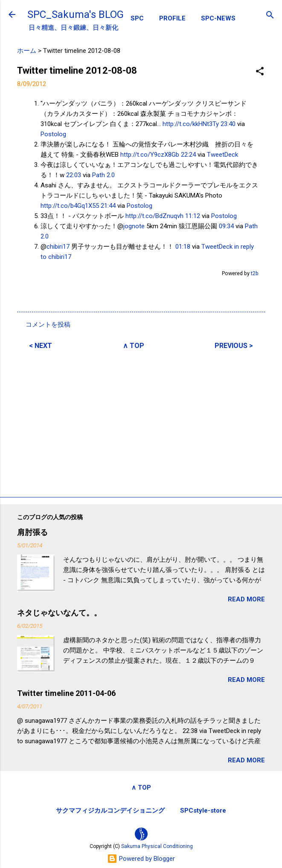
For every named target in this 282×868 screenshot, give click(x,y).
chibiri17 (58, 247)
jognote (134, 226)
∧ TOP (134, 346)
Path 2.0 (103, 175)
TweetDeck (222, 155)
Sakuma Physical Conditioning (157, 846)
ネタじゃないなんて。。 (59, 613)
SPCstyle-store (203, 811)
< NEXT (41, 346)
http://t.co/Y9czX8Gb (150, 155)
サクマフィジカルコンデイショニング (110, 811)
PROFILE (172, 18)
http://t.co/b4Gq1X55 (70, 206)
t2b (255, 273)
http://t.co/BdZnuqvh (154, 216)
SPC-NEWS (218, 18)
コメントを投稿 (48, 325)
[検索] (270, 16)
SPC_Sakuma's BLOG (76, 14)
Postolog (53, 134)
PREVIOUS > (234, 346)
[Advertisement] (141, 422)
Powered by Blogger (141, 859)
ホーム (27, 51)
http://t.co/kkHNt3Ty (191, 124)
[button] (260, 72)
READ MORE (246, 599)
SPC (137, 18)
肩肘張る (32, 532)
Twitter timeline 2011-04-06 (66, 693)
